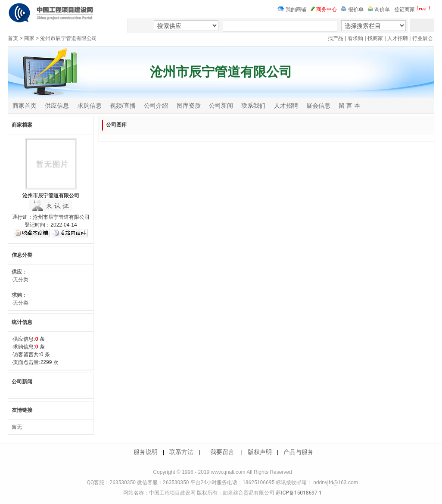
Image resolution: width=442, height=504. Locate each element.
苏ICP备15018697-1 (298, 493)
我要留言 (222, 452)
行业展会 (423, 38)
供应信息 (57, 106)
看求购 (355, 38)
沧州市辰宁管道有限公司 (68, 38)
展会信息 (318, 106)
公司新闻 (221, 106)
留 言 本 (349, 106)
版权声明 (260, 452)
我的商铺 (292, 9)
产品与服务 (299, 452)
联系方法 (181, 452)
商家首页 (25, 106)
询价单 (379, 9)
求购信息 (90, 106)
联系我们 (253, 106)
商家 (29, 38)
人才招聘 (398, 38)
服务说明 (146, 452)
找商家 (375, 38)
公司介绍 (156, 106)
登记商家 (413, 9)
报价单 (352, 9)
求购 (17, 295)
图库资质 (189, 106)
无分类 (21, 280)
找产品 (336, 38)
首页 (13, 38)
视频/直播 (123, 106)
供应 (17, 272)
